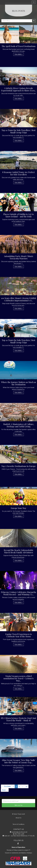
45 (26, 786)
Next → (5, 790)
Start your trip (18, 805)
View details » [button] (19, 54)
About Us (18, 818)
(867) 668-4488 (19, 834)
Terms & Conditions (18, 824)
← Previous (6, 786)
